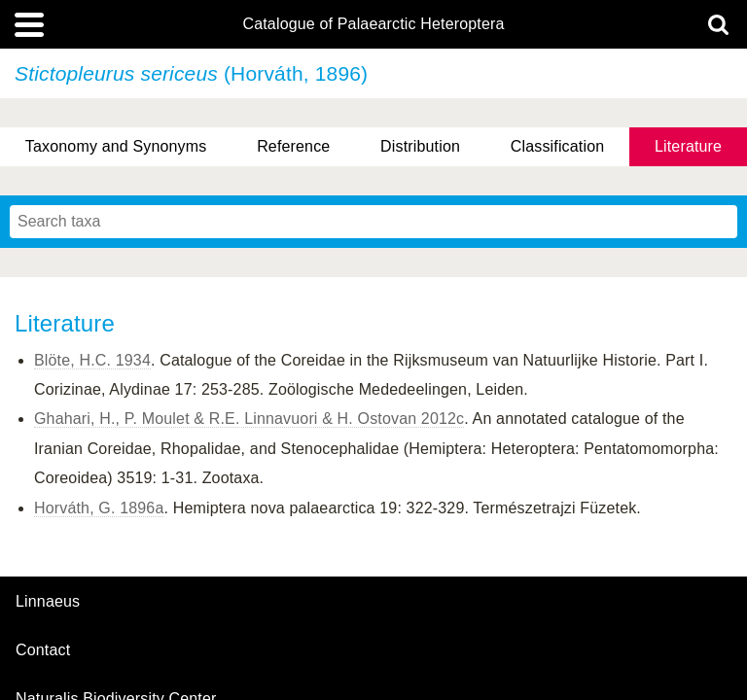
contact (43, 650)
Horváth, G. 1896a (99, 508)
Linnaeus (48, 602)
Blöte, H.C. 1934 (92, 360)
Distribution (420, 146)
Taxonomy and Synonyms (116, 146)
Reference (293, 146)
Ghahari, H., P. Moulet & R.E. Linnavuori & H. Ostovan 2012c (249, 419)
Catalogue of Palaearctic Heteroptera (373, 24)
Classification (558, 146)
